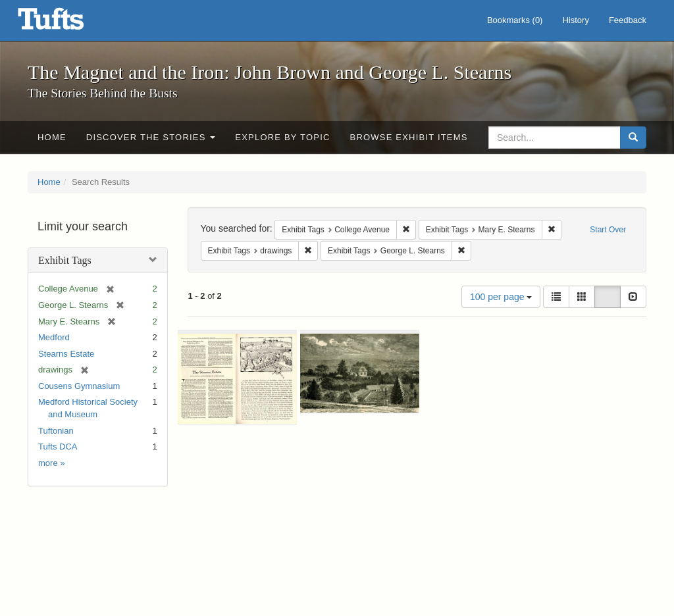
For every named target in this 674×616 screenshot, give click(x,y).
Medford (54, 337)
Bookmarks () (515, 20)
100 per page (501, 297)
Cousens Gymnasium (79, 386)
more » (51, 463)
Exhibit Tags (65, 260)
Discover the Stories (151, 137)
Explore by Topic (282, 137)
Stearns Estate (66, 354)
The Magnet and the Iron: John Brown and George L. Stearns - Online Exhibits (67, 23)
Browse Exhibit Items (409, 137)
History (575, 20)
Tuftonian (56, 431)
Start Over (608, 230)
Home (52, 137)
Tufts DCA (58, 447)
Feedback (628, 20)
